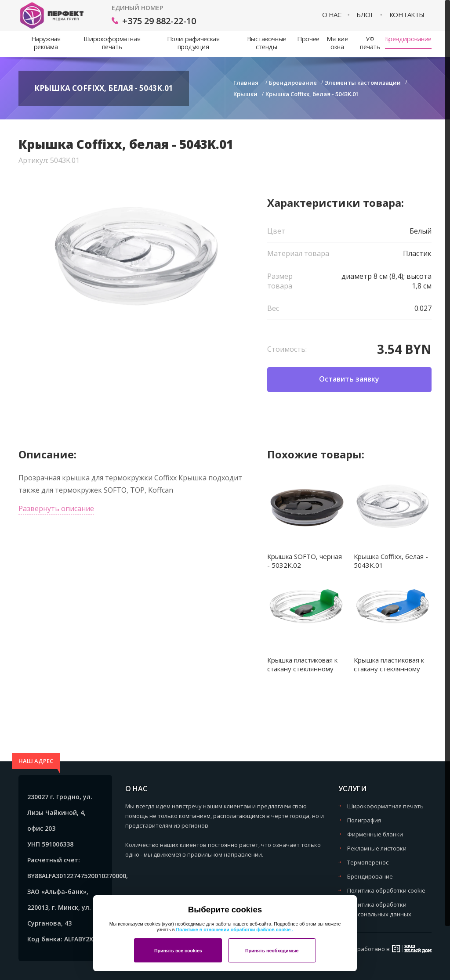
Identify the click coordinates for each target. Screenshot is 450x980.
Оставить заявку (349, 379)
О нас (332, 15)
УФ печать (370, 43)
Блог (365, 15)
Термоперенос (368, 862)
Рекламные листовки (377, 848)
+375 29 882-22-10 (159, 21)
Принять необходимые (272, 951)
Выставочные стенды (267, 43)
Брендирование (408, 39)
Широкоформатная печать (112, 43)
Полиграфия (364, 820)
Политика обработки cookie (386, 890)
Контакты (407, 15)
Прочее (308, 39)
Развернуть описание (56, 508)
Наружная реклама (46, 43)
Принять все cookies (178, 951)
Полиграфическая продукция (193, 43)
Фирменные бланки (375, 834)
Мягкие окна (337, 43)
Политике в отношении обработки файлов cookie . (234, 930)
